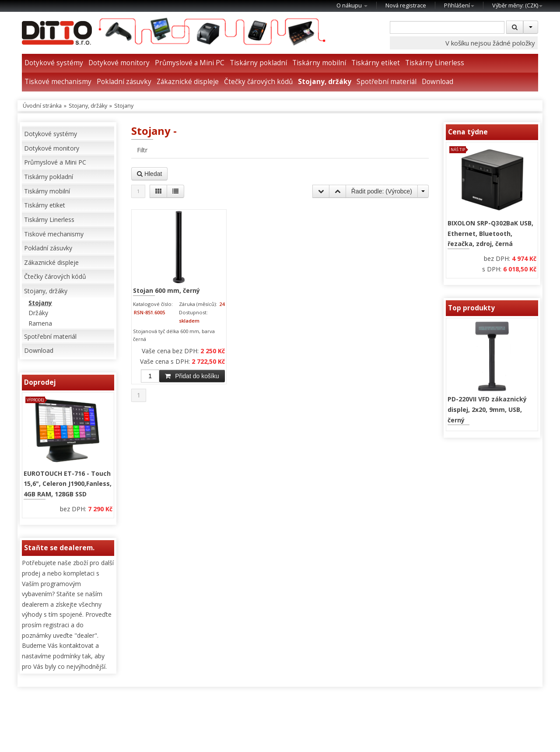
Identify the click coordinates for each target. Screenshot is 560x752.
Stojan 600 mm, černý (166, 290)
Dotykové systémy (54, 63)
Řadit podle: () (382, 191)
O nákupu (352, 5)
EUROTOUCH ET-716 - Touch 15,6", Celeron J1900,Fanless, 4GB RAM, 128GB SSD (68, 484)
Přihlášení (459, 5)
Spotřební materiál (387, 82)
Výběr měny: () (517, 5)
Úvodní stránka (42, 106)
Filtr (142, 150)
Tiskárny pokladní (258, 63)
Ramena (40, 323)
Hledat (149, 174)
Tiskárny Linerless (435, 63)
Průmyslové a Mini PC (190, 63)
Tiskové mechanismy (58, 82)
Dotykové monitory (119, 63)
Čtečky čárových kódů (258, 82)
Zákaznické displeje (188, 82)
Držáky (38, 313)
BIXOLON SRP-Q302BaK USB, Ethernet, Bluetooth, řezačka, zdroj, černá (490, 233)
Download (437, 82)
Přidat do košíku (192, 376)
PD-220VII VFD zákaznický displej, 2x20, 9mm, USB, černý (487, 409)
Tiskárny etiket (376, 63)
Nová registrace (406, 5)
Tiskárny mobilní (319, 63)
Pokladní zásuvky (124, 82)
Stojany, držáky (325, 82)
